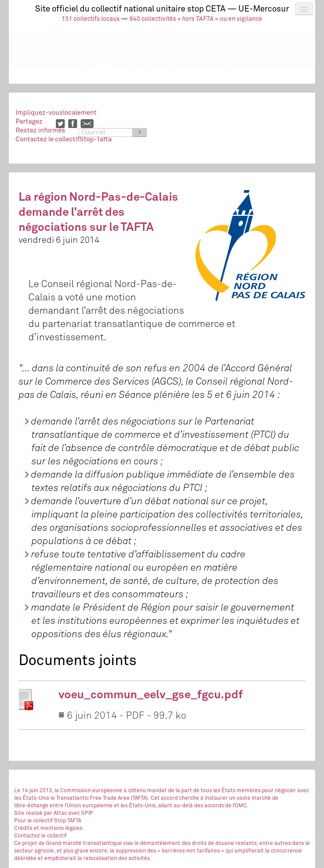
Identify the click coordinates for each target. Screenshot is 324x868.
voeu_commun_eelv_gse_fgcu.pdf (151, 695)
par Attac (55, 814)
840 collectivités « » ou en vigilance (196, 19)
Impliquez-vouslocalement (56, 113)
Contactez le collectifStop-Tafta (64, 139)
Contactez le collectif (40, 836)
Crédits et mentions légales (48, 829)
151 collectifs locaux (91, 19)
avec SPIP (81, 814)
